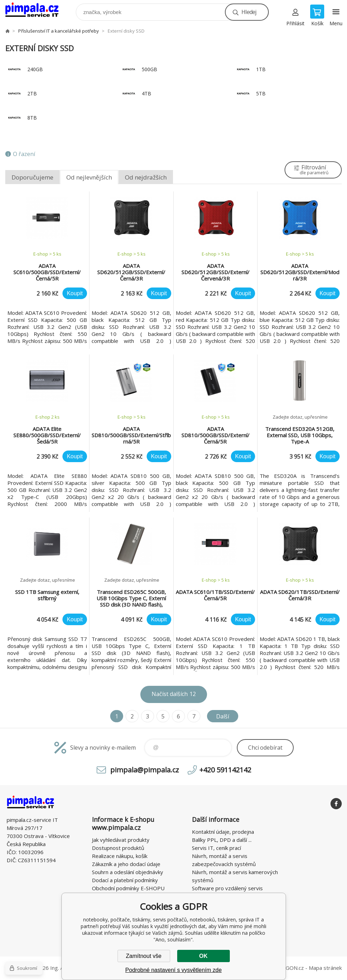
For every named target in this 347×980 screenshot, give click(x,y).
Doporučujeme (32, 177)
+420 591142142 (225, 770)
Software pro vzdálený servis (227, 888)
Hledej (249, 12)
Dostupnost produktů (118, 848)
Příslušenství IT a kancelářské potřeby (59, 31)
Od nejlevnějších (89, 177)
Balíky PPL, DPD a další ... (222, 840)
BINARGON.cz (287, 968)
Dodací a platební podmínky (125, 880)
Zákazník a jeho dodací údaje (126, 864)
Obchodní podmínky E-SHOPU (128, 888)
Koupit (75, 293)
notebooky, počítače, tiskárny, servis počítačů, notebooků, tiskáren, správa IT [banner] (36, 10)
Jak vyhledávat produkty (121, 840)
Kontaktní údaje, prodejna (223, 832)
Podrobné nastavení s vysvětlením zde (173, 970)
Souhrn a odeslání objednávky (128, 872)
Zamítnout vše (144, 956)
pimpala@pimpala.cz (145, 770)
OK (203, 956)
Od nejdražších (146, 177)
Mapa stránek (325, 968)
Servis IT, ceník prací (216, 848)
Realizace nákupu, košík (120, 856)
